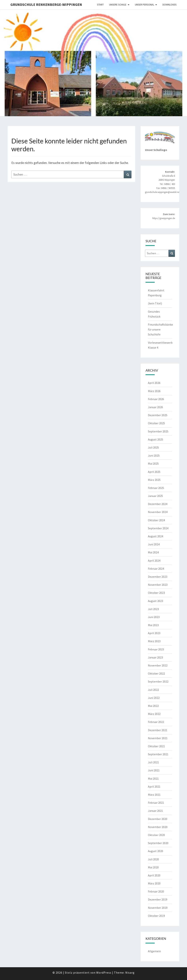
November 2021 (158, 738)
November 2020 (158, 827)
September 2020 (158, 843)
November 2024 (158, 512)
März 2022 (154, 714)
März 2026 (154, 391)
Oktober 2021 (156, 746)
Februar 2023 (156, 649)
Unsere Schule (118, 5)
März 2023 (154, 641)
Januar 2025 (155, 496)
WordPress (104, 973)
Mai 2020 (153, 867)
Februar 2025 (156, 488)
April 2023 (154, 633)
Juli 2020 (153, 859)
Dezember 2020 (158, 819)
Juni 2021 (154, 770)
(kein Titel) (155, 303)
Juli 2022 (153, 690)
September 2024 (158, 528)
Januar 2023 (155, 657)
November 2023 (158, 585)
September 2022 (158, 681)
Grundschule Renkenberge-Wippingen (46, 4)
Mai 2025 (153, 464)
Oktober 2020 (156, 835)
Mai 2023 (153, 625)
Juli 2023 (153, 609)
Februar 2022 (156, 722)
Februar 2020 (156, 891)
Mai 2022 (153, 706)
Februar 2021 (156, 803)
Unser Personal (145, 5)
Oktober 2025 (156, 423)
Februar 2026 (156, 399)
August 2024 (155, 536)
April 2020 (154, 875)
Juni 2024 (154, 544)
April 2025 (154, 472)
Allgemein (154, 951)
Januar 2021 (155, 811)
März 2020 (154, 883)
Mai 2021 (153, 778)
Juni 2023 (154, 617)
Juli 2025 (153, 447)
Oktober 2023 (156, 593)
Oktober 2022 (156, 673)
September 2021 (158, 754)
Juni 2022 (154, 698)
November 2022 (158, 665)
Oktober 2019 (156, 916)
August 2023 (155, 601)
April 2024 (154, 561)
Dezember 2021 (158, 730)
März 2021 (154, 795)
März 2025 (154, 480)
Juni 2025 (154, 455)
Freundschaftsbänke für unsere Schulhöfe (160, 329)
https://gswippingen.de (164, 218)
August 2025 (155, 439)
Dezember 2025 (158, 415)
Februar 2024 (156, 569)
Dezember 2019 (158, 899)
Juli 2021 (153, 762)
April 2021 (154, 787)
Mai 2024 (153, 552)
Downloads (170, 5)
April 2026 (154, 383)
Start (100, 5)
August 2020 (155, 851)
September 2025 (158, 431)
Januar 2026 (155, 407)
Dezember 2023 (158, 577)
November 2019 (158, 908)
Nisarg (130, 973)
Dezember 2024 (158, 504)
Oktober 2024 (156, 520)
